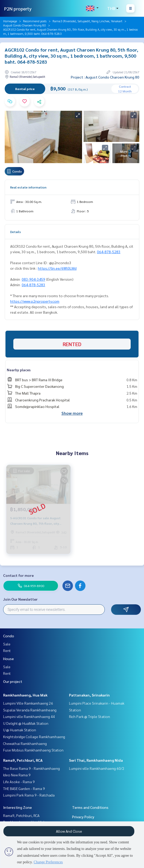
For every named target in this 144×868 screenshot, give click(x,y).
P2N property (18, 9)
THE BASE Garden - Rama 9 (24, 788)
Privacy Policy (83, 817)
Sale (7, 644)
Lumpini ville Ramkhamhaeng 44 (29, 716)
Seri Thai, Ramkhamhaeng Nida (96, 760)
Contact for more (18, 575)
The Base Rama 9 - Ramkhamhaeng (31, 768)
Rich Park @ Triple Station (90, 716)
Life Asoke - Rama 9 (19, 782)
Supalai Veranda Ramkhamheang (30, 710)
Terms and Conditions (90, 807)
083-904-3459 (33, 279)
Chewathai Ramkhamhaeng (25, 743)
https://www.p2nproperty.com (35, 301)
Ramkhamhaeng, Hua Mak (25, 695)
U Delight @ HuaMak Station (26, 723)
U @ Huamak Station (20, 730)
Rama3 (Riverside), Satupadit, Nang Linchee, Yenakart (87, 21)
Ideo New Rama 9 (17, 775)
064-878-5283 (109, 252)
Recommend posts (35, 21)
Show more (72, 413)
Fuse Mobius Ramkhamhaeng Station (33, 750)
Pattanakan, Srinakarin (89, 695)
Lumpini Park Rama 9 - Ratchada (29, 795)
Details (16, 232)
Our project (13, 681)
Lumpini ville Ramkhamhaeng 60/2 (97, 768)
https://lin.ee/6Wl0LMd (57, 268)
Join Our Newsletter (20, 599)
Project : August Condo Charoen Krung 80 (105, 77)
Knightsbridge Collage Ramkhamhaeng (34, 737)
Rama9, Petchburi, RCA (23, 760)
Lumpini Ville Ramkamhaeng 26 (28, 703)
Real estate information (28, 187)
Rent (7, 650)
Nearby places (19, 370)
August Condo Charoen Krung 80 (25, 25)
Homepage (10, 21)
